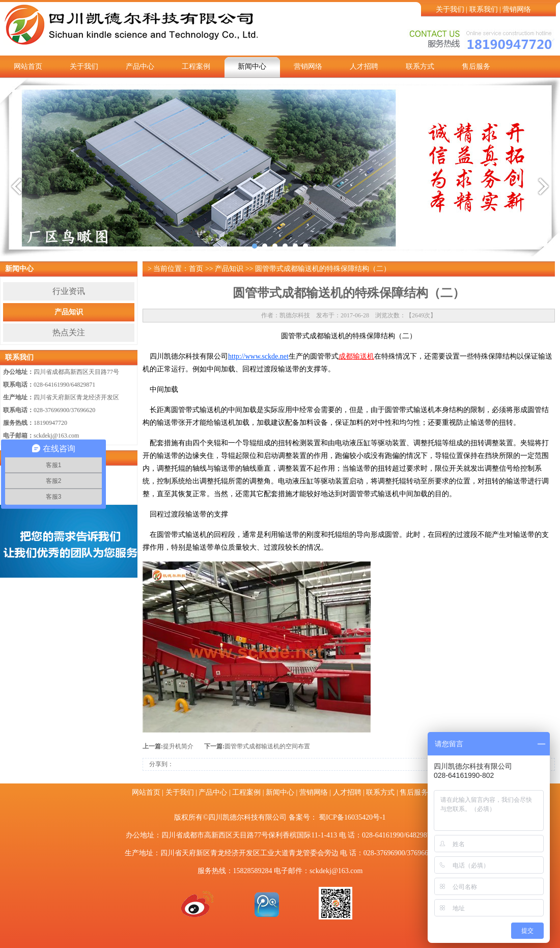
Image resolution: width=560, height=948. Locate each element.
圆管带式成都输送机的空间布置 (267, 746)
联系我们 (484, 9)
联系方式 (420, 66)
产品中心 (140, 66)
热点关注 (69, 332)
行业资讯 (69, 291)
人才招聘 (364, 66)
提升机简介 (178, 746)
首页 (196, 269)
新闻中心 (252, 66)
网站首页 (28, 66)
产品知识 (69, 312)
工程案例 (196, 66)
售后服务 (476, 66)
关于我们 (450, 9)
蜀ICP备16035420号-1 (352, 817)
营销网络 (517, 9)
